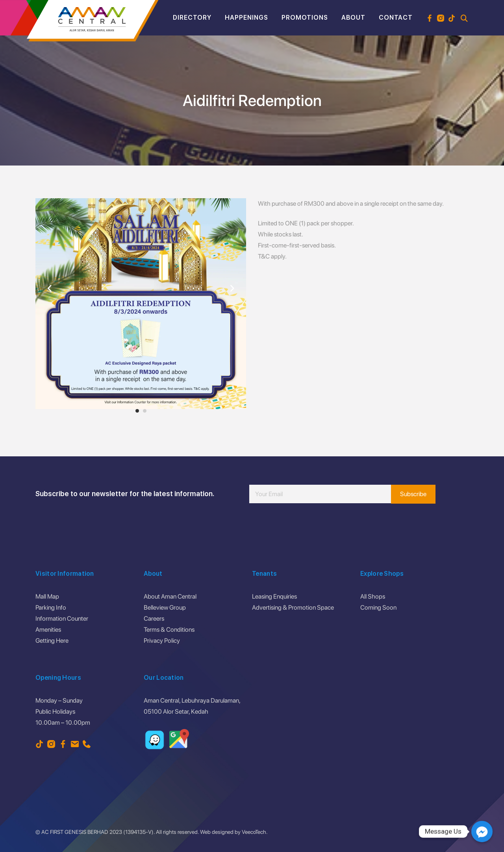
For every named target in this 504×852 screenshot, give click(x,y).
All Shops (373, 596)
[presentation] (309, 527)
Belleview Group (165, 607)
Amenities (48, 630)
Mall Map (47, 596)
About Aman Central (170, 596)
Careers (154, 619)
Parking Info (51, 607)
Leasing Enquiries (274, 596)
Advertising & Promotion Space (293, 607)
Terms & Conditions (169, 630)
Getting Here (52, 641)
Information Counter (62, 619)
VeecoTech (254, 832)
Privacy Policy (162, 641)
